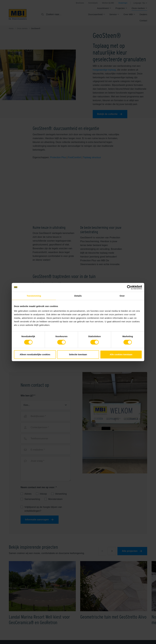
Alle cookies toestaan (121, 354)
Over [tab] (122, 296)
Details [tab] (78, 296)
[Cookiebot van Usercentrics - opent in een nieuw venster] (129, 287)
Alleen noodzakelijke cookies (35, 354)
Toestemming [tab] (34, 296)
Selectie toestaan (78, 354)
